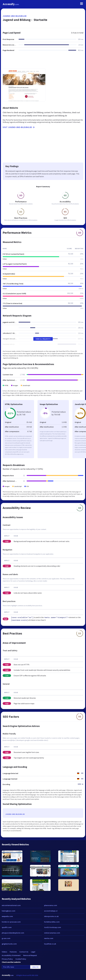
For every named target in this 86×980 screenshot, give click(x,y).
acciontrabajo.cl (51, 911)
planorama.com (51, 905)
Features (13, 952)
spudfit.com (7, 927)
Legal (33, 952)
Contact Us (24, 952)
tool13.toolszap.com (53, 927)
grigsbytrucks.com (9, 944)
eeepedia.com (7, 916)
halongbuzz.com (9, 911)
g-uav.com (6, 938)
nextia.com (49, 938)
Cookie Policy (21, 959)
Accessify (11, 4)
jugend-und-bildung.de (15, 16)
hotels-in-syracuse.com (11, 922)
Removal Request (30, 955)
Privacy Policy (7, 959)
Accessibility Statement (11, 955)
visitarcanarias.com (52, 933)
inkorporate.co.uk (51, 916)
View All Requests (43, 339)
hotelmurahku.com (52, 922)
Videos (4, 952)
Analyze (35, 967)
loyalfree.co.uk (50, 944)
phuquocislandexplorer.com (13, 933)
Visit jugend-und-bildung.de (19, 127)
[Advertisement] (43, 61)
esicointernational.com (11, 905)
